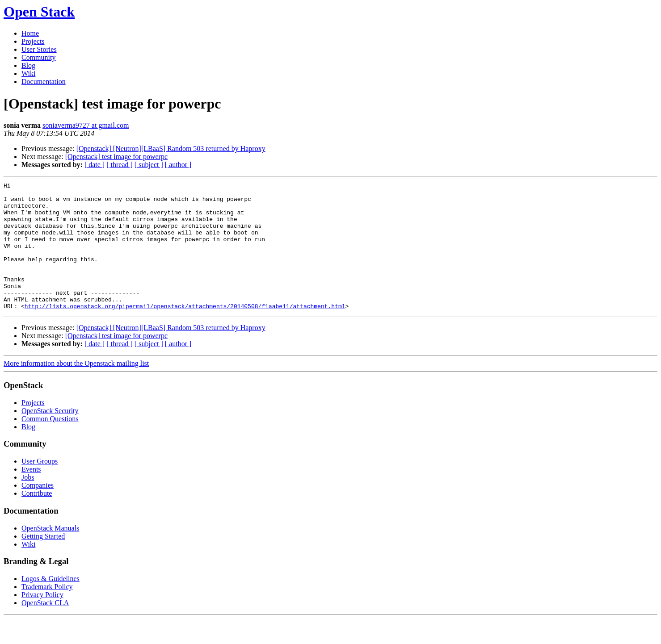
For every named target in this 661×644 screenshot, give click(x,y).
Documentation (44, 82)
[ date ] (95, 165)
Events (31, 495)
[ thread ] (120, 165)
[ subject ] (149, 165)
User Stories (39, 49)
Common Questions (50, 444)
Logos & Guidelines (51, 604)
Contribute (37, 519)
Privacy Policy (42, 620)
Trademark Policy (47, 612)
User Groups (40, 487)
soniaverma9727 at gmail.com (86, 125)
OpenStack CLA (45, 628)
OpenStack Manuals (50, 554)
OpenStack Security (50, 436)
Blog (28, 65)
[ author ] (178, 165)
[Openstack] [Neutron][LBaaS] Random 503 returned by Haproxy (171, 148)
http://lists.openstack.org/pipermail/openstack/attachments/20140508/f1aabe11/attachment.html (185, 331)
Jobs (28, 503)
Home (30, 33)
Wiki (28, 73)
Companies (38, 511)
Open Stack (39, 12)
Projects (33, 41)
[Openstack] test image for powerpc (116, 157)
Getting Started (43, 562)
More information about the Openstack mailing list (76, 389)
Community (38, 57)
